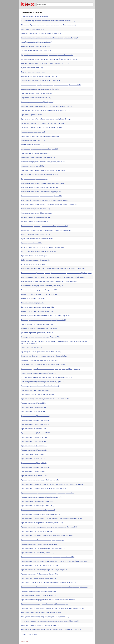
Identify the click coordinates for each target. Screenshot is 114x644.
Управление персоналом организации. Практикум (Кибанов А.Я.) (41, 514)
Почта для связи (24, 642)
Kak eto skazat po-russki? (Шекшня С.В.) (33, 29)
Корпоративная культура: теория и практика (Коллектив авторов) (41, 128)
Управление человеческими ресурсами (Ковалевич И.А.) (38, 591)
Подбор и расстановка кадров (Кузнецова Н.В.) (35, 260)
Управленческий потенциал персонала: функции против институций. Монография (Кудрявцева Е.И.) (52, 608)
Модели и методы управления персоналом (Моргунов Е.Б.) (39, 149)
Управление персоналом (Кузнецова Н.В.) (34, 441)
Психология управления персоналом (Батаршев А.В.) (37, 307)
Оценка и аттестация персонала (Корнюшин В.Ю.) (37, 239)
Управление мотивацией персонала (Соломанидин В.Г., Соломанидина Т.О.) (45, 399)
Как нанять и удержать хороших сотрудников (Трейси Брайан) (40, 89)
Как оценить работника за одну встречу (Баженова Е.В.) (38, 93)
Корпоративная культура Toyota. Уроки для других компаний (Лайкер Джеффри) (46, 119)
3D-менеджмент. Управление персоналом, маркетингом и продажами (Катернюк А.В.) (48, 21)
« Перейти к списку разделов (29, 635)
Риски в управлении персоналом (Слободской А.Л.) (37, 324)
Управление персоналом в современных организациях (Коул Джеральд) (43, 489)
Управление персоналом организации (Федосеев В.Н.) (38, 510)
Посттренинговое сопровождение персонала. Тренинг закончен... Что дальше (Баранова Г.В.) (50, 281)
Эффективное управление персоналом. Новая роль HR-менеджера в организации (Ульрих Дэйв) (51, 630)
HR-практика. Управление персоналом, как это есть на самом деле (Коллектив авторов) (48, 25)
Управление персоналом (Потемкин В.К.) (34, 437)
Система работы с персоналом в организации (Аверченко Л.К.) (40, 337)
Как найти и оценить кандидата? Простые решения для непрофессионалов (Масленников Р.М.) (51, 85)
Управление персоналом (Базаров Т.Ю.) (33, 403)
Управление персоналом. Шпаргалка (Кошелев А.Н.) (37, 553)
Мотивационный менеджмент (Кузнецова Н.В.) (36, 153)
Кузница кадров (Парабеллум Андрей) (33, 132)
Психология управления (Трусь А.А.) (32, 303)
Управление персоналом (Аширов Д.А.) (33, 407)
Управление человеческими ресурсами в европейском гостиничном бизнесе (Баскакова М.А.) (50, 600)
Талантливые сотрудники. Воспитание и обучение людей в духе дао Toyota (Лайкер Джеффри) (50, 369)
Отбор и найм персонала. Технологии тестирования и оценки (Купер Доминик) (46, 230)
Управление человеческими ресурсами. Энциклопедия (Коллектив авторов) (44, 604)
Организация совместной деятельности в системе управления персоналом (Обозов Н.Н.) (49, 204)
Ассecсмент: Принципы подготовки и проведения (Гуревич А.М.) (41, 33)
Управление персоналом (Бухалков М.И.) (34, 476)
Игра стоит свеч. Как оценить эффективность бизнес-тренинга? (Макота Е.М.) (45, 63)
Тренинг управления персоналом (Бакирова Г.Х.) (36, 390)
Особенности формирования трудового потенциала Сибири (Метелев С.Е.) (44, 226)
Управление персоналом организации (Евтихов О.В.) (37, 506)
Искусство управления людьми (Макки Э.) (34, 72)
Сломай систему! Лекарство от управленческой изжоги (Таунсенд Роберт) (44, 356)
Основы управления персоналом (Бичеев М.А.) (35, 222)
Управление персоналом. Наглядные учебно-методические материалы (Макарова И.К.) (48, 536)
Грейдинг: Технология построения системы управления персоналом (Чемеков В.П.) (47, 55)
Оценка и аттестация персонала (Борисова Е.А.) (36, 234)
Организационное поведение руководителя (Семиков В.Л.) (39, 187)
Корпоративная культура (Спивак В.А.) (33, 115)
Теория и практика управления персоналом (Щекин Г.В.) (39, 373)
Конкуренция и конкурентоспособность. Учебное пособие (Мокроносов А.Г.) (45, 110)
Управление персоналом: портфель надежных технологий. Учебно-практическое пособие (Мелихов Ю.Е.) (54, 561)
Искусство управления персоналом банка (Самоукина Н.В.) (39, 76)
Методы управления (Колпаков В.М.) (32, 145)
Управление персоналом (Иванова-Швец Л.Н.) (35, 416)
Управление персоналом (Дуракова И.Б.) (33, 454)
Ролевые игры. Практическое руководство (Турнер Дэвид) (39, 328)
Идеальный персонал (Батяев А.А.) (32, 68)
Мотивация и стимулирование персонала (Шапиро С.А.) (38, 157)
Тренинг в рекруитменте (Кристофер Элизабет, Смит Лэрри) (40, 386)
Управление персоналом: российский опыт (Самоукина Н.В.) (40, 565)
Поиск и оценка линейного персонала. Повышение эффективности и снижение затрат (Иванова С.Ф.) (53, 269)
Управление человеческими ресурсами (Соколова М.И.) (38, 595)
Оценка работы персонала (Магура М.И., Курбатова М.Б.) (39, 251)
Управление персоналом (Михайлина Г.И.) (34, 446)
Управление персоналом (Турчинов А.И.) (34, 450)
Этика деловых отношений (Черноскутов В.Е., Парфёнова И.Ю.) (41, 612)
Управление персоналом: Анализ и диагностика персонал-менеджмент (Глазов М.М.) (48, 557)
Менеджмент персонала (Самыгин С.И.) (33, 140)
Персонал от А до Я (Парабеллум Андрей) (34, 256)
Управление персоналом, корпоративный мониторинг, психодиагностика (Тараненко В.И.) (49, 527)
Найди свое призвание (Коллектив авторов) (34, 179)
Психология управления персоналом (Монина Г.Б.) (37, 311)
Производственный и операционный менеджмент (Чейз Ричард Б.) (42, 286)
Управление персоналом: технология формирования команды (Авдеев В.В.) (44, 570)
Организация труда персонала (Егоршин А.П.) (35, 209)
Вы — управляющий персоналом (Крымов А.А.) (36, 46)
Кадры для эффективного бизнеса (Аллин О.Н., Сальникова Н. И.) (42, 81)
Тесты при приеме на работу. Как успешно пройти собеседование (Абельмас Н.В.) (47, 377)
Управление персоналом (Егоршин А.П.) (33, 412)
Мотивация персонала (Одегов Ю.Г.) (32, 166)
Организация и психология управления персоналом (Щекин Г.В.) (41, 196)
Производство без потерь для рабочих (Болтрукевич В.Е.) (39, 290)
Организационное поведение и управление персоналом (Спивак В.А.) (43, 183)
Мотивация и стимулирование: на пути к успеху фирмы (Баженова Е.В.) (43, 162)
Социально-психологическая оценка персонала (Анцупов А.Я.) (41, 360)
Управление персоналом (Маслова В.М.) (33, 459)
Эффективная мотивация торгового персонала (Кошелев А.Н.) (40, 625)
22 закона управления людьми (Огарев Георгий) (36, 16)
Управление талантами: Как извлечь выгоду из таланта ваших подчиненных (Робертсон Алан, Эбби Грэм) (54, 587)
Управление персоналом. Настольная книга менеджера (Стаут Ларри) (43, 540)
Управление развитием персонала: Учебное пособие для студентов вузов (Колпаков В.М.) (49, 583)
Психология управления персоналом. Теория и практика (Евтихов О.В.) (43, 320)
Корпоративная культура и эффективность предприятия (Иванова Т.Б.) (43, 123)
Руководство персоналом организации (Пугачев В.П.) (37, 333)
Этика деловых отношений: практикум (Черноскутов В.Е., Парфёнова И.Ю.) (45, 617)
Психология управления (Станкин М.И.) (33, 298)
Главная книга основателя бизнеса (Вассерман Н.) (36, 51)
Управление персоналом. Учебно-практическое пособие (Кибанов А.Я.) (43, 548)
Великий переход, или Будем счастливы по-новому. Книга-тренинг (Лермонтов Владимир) (49, 38)
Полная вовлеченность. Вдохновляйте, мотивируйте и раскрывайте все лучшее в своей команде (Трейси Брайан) (56, 273)
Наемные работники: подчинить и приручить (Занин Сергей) (40, 175)
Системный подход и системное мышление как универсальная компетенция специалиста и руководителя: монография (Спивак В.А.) (54, 342)
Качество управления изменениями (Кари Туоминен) (37, 102)
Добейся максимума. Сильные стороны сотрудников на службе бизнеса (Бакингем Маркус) (49, 59)
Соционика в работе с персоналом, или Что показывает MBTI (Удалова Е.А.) (45, 365)
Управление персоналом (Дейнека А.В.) (33, 429)
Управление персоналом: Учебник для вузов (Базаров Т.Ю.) (39, 574)
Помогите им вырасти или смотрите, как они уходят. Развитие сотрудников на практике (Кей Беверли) (53, 277)
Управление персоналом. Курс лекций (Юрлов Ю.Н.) (37, 531)
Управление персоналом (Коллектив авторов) (35, 420)
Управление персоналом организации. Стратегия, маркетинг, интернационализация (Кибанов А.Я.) (52, 518)
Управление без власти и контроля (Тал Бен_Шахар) (37, 394)
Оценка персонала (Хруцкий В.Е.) (31, 243)
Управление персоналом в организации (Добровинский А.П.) (40, 480)
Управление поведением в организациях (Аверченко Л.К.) (39, 578)
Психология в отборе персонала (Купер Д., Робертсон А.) (39, 294)
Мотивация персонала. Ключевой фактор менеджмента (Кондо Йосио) (43, 170)
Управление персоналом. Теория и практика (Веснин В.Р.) (39, 544)
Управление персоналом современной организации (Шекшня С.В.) (42, 523)
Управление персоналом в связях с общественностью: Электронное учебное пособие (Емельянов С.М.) (53, 484)
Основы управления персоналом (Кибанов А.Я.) (36, 217)
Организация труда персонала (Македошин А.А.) (36, 213)
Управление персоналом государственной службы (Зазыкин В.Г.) (41, 497)
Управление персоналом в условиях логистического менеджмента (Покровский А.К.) (48, 493)
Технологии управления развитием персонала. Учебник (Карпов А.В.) (43, 382)
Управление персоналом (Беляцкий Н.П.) (34, 463)
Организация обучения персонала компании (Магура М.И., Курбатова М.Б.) (45, 200)
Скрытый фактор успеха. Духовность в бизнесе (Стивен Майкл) (41, 352)
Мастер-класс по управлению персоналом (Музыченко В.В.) (40, 136)
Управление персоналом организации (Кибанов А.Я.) (37, 501)
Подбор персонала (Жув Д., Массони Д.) (33, 264)
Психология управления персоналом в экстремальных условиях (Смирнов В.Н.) (46, 316)
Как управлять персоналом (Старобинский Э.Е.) (36, 98)
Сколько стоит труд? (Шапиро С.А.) (32, 347)
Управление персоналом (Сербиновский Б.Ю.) (35, 433)
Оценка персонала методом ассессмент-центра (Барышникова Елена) (42, 247)
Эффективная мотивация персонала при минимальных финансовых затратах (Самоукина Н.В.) (51, 621)
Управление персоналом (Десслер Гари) (33, 471)
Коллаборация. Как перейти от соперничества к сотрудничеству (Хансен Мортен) (46, 106)
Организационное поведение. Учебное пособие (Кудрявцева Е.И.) (41, 192)
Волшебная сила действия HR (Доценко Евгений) (36, 42)
